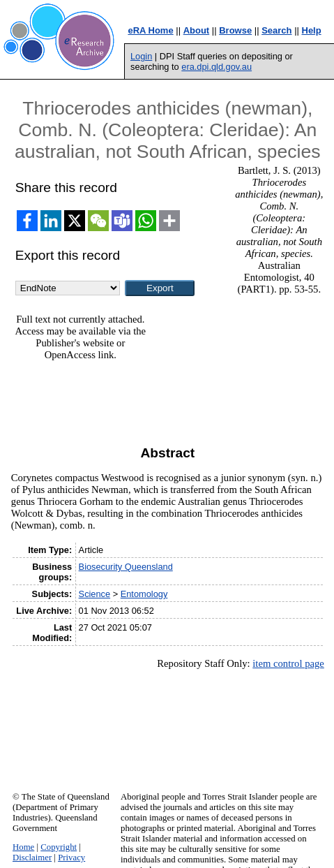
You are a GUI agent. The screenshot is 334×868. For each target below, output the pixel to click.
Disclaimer (32, 858)
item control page (288, 663)
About (197, 30)
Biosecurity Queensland (126, 567)
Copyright (59, 847)
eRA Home (150, 30)
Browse (235, 30)
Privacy (71, 858)
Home (23, 847)
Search (276, 30)
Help (312, 30)
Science (95, 594)
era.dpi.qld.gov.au (217, 67)
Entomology (144, 594)
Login (141, 56)
